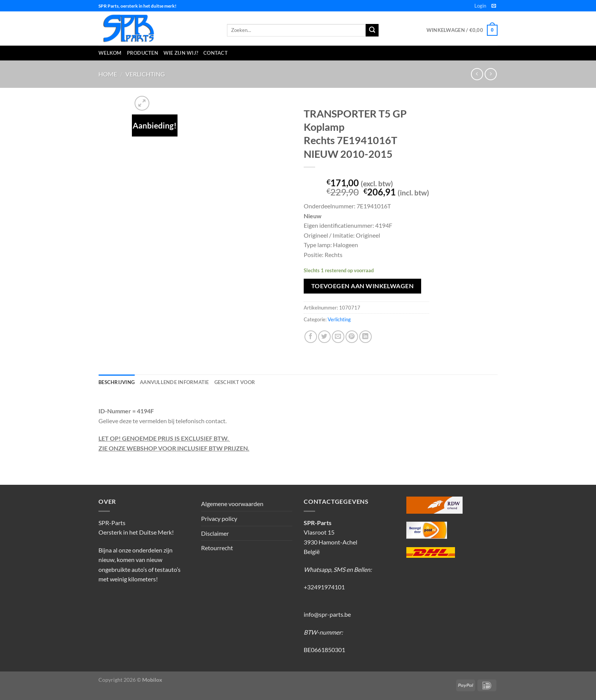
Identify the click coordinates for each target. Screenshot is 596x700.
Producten (143, 53)
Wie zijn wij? (181, 53)
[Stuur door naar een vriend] (338, 337)
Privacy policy (219, 518)
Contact (216, 53)
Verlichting (145, 74)
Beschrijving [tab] (117, 382)
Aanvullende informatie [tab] (174, 382)
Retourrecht (217, 548)
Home (108, 74)
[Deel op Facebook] (311, 337)
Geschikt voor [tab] (235, 382)
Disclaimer (215, 533)
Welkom (110, 53)
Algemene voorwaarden (232, 504)
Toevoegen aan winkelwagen (363, 286)
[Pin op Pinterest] (352, 337)
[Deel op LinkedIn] (365, 337)
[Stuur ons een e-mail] (494, 6)
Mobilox (152, 680)
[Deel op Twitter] (324, 337)
